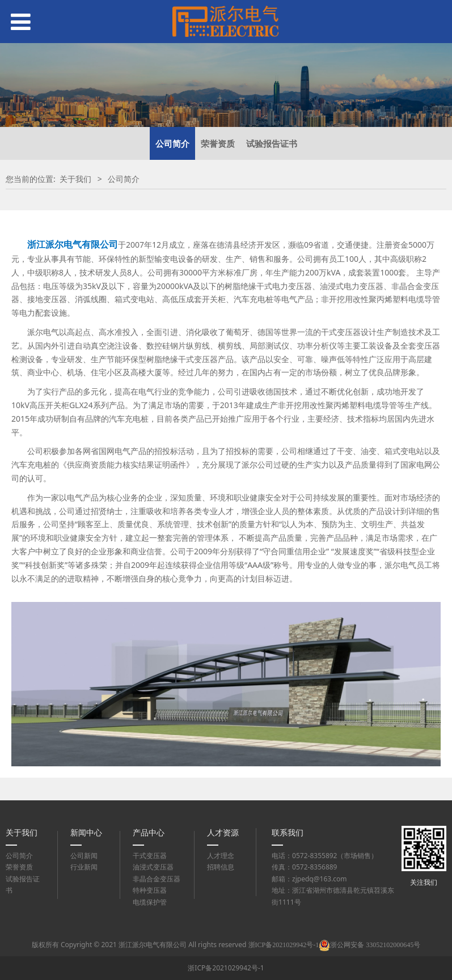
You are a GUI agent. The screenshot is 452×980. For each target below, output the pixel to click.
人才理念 (221, 856)
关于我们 (75, 179)
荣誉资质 (218, 143)
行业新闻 (84, 867)
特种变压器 (150, 890)
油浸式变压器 (153, 867)
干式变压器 (150, 856)
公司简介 (172, 143)
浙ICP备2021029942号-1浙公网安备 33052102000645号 (335, 945)
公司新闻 (84, 856)
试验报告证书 (272, 143)
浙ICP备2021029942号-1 (226, 968)
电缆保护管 (150, 902)
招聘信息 (221, 867)
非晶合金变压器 (157, 879)
